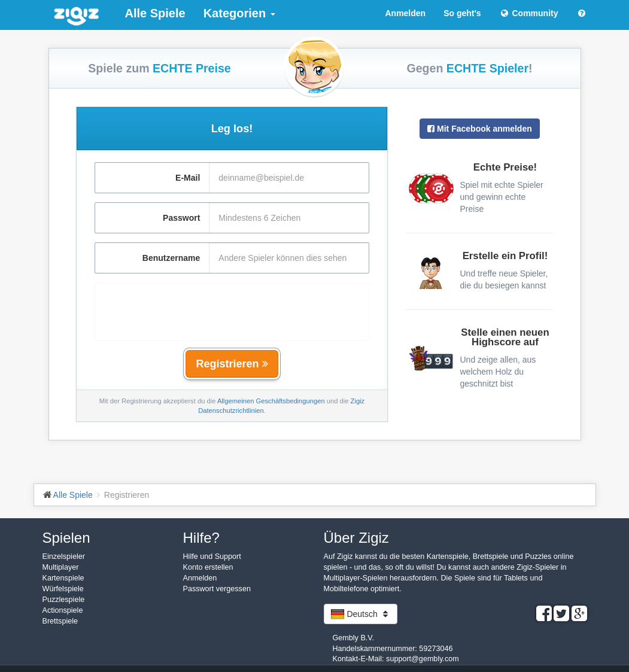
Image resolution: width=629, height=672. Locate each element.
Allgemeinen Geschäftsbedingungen (271, 401)
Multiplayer (61, 567)
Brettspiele (60, 621)
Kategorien (239, 13)
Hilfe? (201, 538)
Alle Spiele (155, 13)
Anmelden (405, 13)
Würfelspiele (63, 589)
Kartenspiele (63, 578)
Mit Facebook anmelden (480, 129)
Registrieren (232, 364)
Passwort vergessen (217, 589)
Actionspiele (63, 610)
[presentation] (232, 306)
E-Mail (188, 178)
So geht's (462, 13)
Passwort (181, 218)
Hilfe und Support (212, 557)
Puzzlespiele (64, 600)
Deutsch (361, 614)
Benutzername (171, 258)
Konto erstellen (208, 567)
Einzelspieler (64, 557)
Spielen (66, 538)
